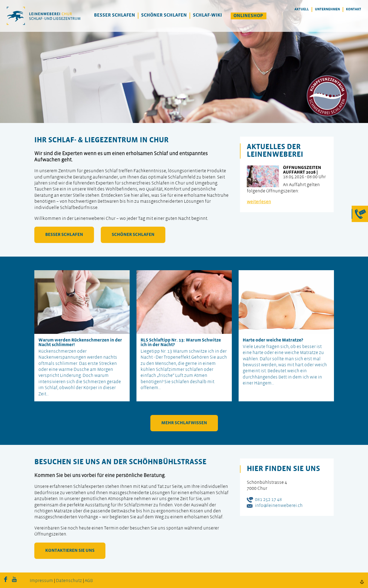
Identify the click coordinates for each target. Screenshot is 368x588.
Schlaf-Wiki (207, 15)
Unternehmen (327, 9)
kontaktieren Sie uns (70, 551)
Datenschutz (69, 581)
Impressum (41, 581)
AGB (89, 581)
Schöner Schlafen (164, 15)
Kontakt (354, 9)
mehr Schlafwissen (184, 423)
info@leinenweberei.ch (279, 506)
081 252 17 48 (268, 500)
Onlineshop (248, 16)
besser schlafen (64, 235)
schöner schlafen (133, 235)
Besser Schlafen (115, 15)
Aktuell (302, 9)
